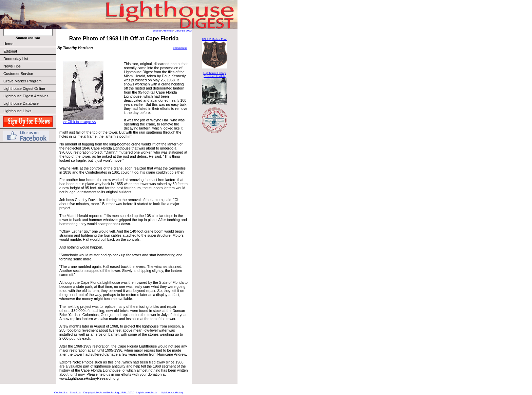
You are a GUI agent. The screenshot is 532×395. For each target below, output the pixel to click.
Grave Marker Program (22, 81)
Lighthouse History (172, 392)
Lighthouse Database (21, 103)
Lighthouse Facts (147, 392)
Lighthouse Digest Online (24, 88)
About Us (75, 392)
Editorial (29, 51)
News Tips (12, 66)
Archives (167, 31)
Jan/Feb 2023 (183, 31)
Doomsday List (16, 59)
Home (8, 44)
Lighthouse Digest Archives (26, 96)
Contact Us (61, 392)
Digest (157, 31)
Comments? (180, 48)
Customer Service (29, 74)
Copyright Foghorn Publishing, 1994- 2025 (109, 392)
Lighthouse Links (17, 111)
